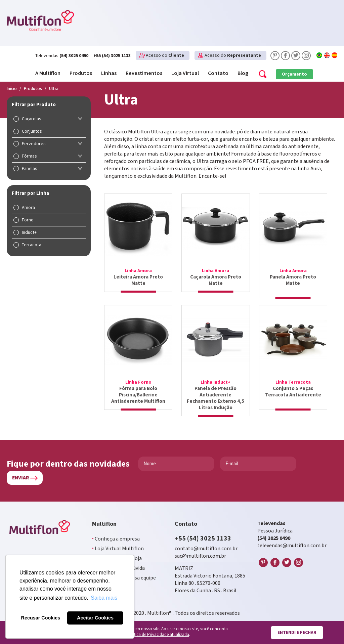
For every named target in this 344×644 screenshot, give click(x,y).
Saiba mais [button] (104, 598)
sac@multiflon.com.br (200, 550)
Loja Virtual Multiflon (118, 542)
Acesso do (165, 55)
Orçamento (294, 74)
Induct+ (29, 232)
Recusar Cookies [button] (41, 618)
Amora (28, 208)
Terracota (32, 245)
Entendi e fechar (297, 633)
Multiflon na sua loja (117, 552)
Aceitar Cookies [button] (95, 618)
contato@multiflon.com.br (206, 542)
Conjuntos (32, 131)
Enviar (20, 471)
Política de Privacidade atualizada (158, 635)
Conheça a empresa (116, 533)
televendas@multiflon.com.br (292, 539)
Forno (28, 220)
